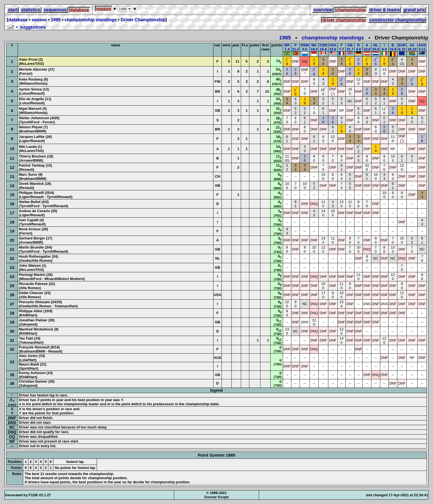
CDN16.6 (323, 47)
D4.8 (358, 47)
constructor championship (397, 20)
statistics (31, 10)
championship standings (91, 20)
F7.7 (342, 47)
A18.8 (367, 47)
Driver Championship (143, 20)
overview (323, 10)
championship (351, 10)
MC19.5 (314, 47)
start (13, 10)
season (104, 9)
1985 (56, 20)
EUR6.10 (402, 47)
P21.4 (296, 47)
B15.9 (393, 47)
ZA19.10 (412, 47)
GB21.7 (350, 47)
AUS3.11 (422, 47)
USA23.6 (333, 47)
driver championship (344, 20)
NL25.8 (376, 47)
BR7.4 (287, 47)
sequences (55, 10)
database (79, 10)
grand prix (414, 10)
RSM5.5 (305, 47)
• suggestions (27, 27)
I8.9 (384, 47)
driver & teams (385, 10)
